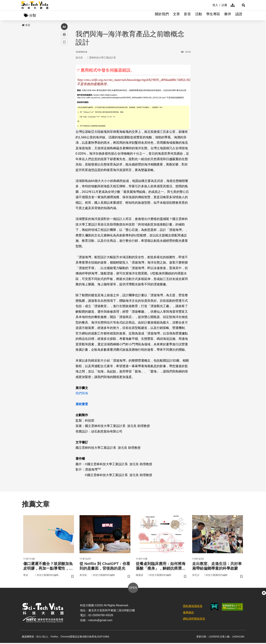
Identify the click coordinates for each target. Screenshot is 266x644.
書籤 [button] (64, 104)
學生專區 (213, 16)
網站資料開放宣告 (194, 620)
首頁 (26, 25)
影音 (187, 16)
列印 (64, 96)
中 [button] (64, 89)
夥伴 (228, 16)
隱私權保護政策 (193, 607)
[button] (241, 5)
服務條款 (189, 613)
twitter (64, 74)
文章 (176, 16)
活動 (199, 16)
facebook (64, 66)
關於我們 (162, 16)
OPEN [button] (133, 589)
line (63, 81)
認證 (239, 16)
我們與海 (82, 394)
